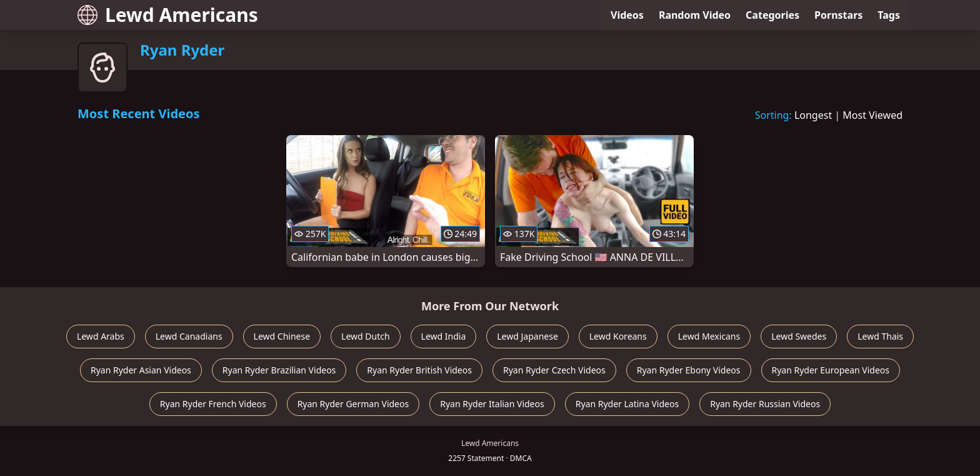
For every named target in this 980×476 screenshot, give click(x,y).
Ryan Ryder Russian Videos (765, 404)
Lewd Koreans (618, 336)
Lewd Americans (168, 15)
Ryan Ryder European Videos (831, 370)
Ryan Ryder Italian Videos (492, 404)
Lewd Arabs (101, 336)
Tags (889, 15)
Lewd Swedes (799, 336)
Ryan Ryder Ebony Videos (689, 370)
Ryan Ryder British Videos (419, 370)
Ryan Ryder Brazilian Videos (279, 370)
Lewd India (444, 336)
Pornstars (838, 15)
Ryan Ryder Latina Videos (627, 404)
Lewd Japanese (527, 336)
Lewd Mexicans (709, 336)
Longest (813, 115)
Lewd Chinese (282, 336)
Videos (627, 15)
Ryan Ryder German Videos (353, 404)
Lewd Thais (880, 336)
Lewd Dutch (366, 336)
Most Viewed (872, 115)
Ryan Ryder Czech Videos (554, 370)
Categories (772, 15)
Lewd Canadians (189, 336)
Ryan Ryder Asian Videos (141, 370)
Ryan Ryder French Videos (213, 404)
